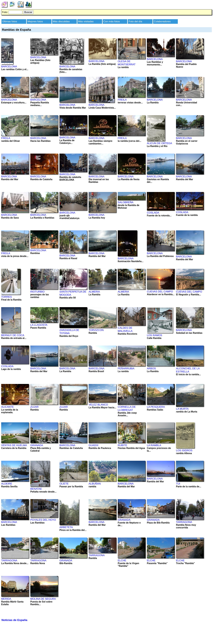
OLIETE (64, 484)
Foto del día (135, 21)
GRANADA (37, 445)
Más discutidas (61, 21)
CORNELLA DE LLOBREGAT (127, 408)
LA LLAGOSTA (39, 325)
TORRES (7, 297)
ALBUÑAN (95, 484)
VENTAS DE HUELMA (14, 445)
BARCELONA (9, 66)
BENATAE (36, 489)
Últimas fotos (10, 21)
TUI (178, 484)
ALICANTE (7, 407)
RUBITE (122, 445)
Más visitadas (86, 21)
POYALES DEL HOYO (43, 520)
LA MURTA (182, 409)
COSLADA (153, 213)
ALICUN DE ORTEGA (159, 143)
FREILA (122, 100)
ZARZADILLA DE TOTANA (69, 332)
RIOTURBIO (37, 292)
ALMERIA (94, 292)
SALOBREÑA (126, 202)
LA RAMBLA (154, 445)
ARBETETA (66, 527)
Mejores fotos (35, 21)
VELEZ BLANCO (98, 405)
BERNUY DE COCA (13, 335)
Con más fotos (112, 21)
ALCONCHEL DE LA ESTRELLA (188, 370)
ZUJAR (34, 407)
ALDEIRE (7, 484)
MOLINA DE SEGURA (43, 599)
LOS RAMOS (154, 335)
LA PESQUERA (156, 407)
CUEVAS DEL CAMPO (160, 292)
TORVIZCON (96, 330)
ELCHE (122, 560)
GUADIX (93, 445)
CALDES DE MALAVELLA (125, 329)
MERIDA (6, 599)
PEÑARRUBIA (126, 368)
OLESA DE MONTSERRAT (127, 63)
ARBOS (151, 368)
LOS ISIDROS (184, 450)
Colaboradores (162, 21)
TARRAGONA (184, 522)
